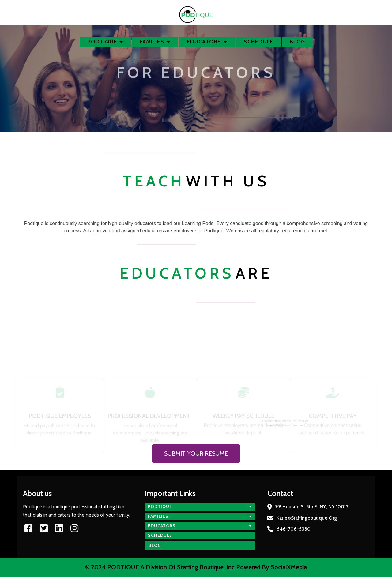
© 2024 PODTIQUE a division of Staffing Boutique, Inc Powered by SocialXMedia (196, 567)
